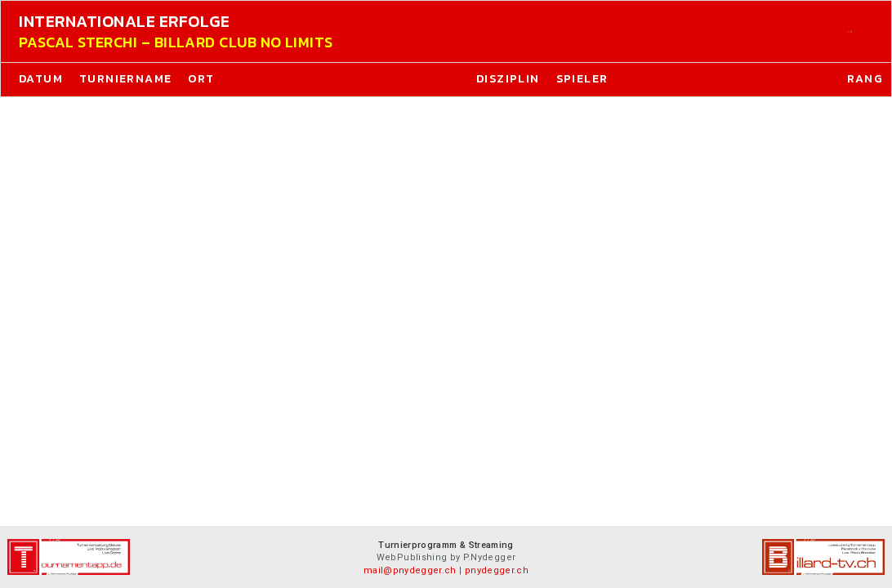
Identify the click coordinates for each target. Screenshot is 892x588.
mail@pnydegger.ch (410, 570)
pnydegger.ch (497, 570)
